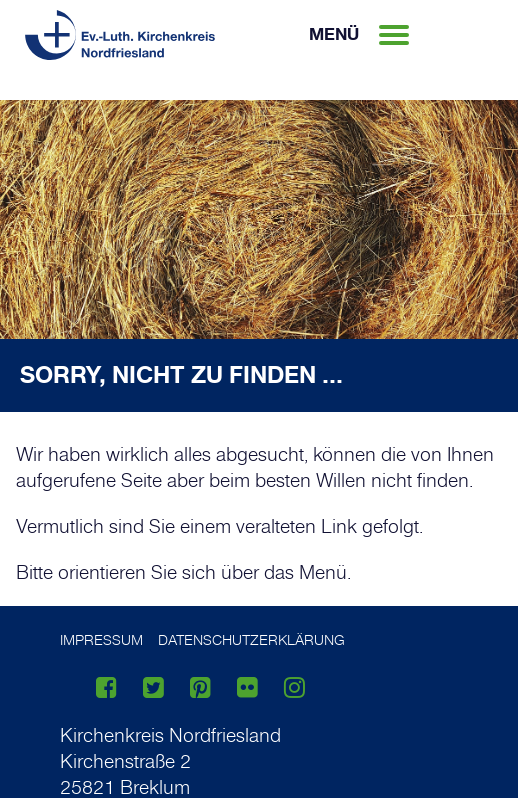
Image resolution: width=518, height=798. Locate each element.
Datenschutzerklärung (251, 640)
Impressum (101, 640)
